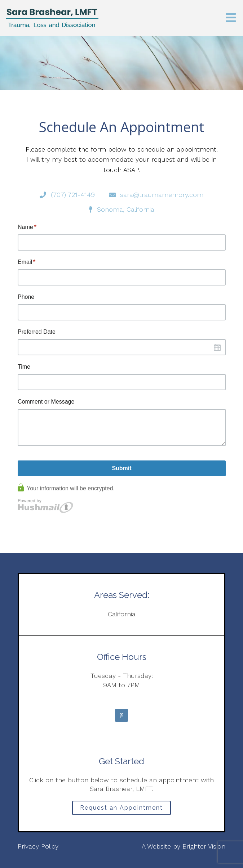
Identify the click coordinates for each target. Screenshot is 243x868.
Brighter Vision (204, 846)
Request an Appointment (121, 808)
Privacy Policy (38, 846)
